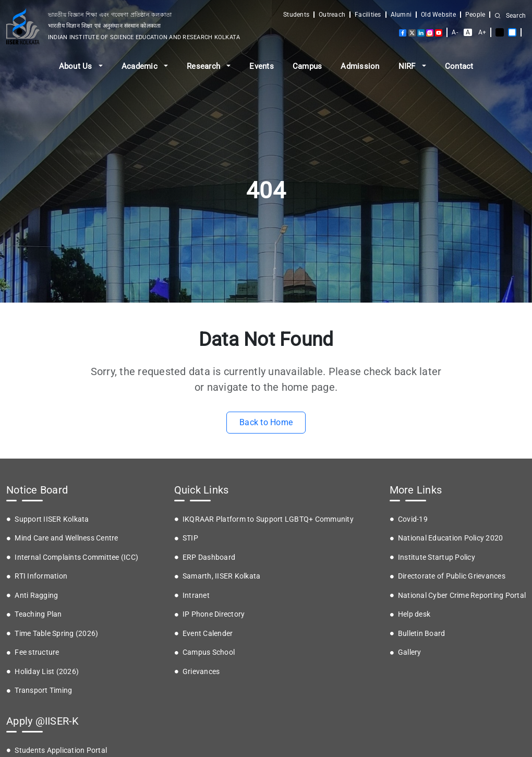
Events (262, 66)
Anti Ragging (36, 595)
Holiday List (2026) (47, 671)
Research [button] (204, 66)
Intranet (196, 595)
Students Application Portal (61, 750)
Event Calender (208, 633)
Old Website (438, 15)
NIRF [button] (408, 66)
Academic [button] (141, 66)
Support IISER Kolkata (52, 519)
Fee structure (37, 652)
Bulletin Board (422, 633)
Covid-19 (413, 519)
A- (455, 32)
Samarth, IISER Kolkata (222, 576)
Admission (360, 66)
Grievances (201, 671)
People (475, 15)
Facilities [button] (368, 15)
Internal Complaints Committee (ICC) (76, 557)
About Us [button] (77, 66)
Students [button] (296, 15)
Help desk (414, 614)
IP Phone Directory (214, 614)
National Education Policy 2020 (451, 538)
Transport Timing (43, 690)
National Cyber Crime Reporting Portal (462, 595)
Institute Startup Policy (437, 557)
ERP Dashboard (209, 557)
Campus (307, 66)
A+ (482, 32)
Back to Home (266, 422)
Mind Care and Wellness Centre (66, 538)
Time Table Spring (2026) (56, 633)
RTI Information (41, 576)
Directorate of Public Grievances (452, 576)
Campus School (209, 652)
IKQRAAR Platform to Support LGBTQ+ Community (268, 519)
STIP (190, 538)
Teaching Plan (38, 614)
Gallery (410, 652)
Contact (459, 66)
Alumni (401, 15)
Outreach (332, 15)
